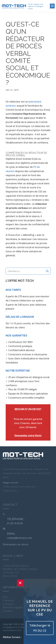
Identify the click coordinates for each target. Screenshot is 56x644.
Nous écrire (10, 576)
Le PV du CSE (11, 572)
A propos (8, 604)
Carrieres (8, 600)
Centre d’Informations (16, 566)
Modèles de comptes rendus (20, 569)
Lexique (8, 611)
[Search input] (26, 271)
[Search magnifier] (47, 271)
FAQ (5, 597)
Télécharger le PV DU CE (40, 628)
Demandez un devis (16, 544)
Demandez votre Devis (28, 435)
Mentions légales (13, 607)
